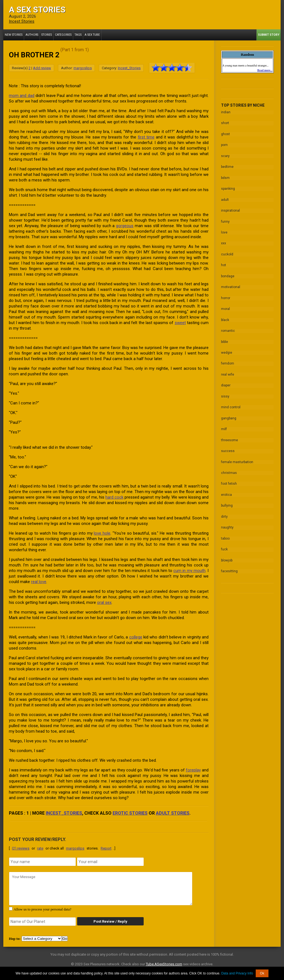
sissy (225, 393)
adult (225, 199)
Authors (32, 35)
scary (225, 155)
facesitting (229, 566)
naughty (227, 523)
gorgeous (125, 226)
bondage (228, 274)
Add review (42, 68)
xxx (224, 242)
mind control (231, 404)
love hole (102, 533)
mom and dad (22, 96)
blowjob (227, 555)
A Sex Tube (92, 35)
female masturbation (237, 458)
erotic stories (130, 813)
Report (106, 848)
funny (225, 220)
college (136, 637)
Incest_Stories (129, 68)
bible (225, 339)
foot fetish (229, 479)
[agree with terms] (11, 909)
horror (226, 296)
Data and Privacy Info (237, 973)
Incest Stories (22, 21)
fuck (224, 544)
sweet (180, 323)
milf (224, 425)
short (225, 123)
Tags (78, 35)
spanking (228, 188)
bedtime (227, 166)
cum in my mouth (189, 571)
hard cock (114, 497)
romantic (228, 328)
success (228, 447)
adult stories (173, 813)
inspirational (230, 209)
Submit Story (269, 35)
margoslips (83, 68)
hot (224, 263)
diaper (226, 382)
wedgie (227, 350)
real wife (228, 371)
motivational (231, 285)
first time (146, 137)
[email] (110, 862)
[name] (42, 862)
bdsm (225, 177)
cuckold (227, 253)
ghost (225, 134)
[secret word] (42, 922)
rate (40, 848)
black (225, 317)
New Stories (13, 35)
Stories (46, 35)
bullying (227, 501)
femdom (228, 361)
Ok (262, 973)
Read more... (265, 70)
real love (39, 582)
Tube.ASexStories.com (164, 964)
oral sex (104, 602)
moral (225, 307)
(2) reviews (21, 848)
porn (224, 145)
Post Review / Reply (110, 921)
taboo (225, 533)
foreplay (193, 770)
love (224, 231)
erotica (226, 490)
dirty (224, 512)
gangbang (229, 415)
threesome (230, 436)
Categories (63, 35)
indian (226, 112)
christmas (229, 469)
